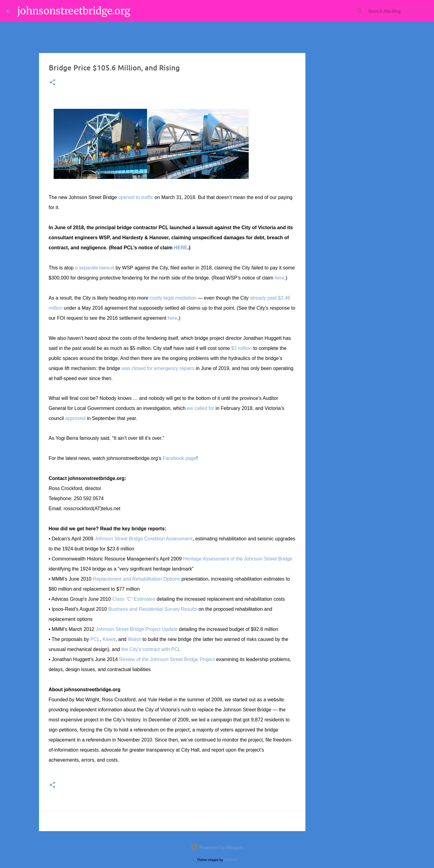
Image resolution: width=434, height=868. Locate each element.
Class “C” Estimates (134, 599)
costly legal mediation (173, 298)
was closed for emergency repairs (158, 368)
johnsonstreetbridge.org (74, 11)
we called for (201, 408)
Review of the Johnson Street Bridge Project (167, 659)
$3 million (242, 348)
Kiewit (109, 639)
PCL (95, 639)
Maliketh (230, 859)
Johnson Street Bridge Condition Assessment (144, 539)
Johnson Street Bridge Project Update (137, 629)
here (279, 278)
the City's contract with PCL (151, 649)
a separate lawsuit (95, 268)
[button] (52, 83)
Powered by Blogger (217, 847)
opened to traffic (136, 197)
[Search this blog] (397, 11)
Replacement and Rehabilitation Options (136, 579)
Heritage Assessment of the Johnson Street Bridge (238, 559)
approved (75, 418)
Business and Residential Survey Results (153, 609)
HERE (181, 248)
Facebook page (180, 458)
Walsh (134, 639)
